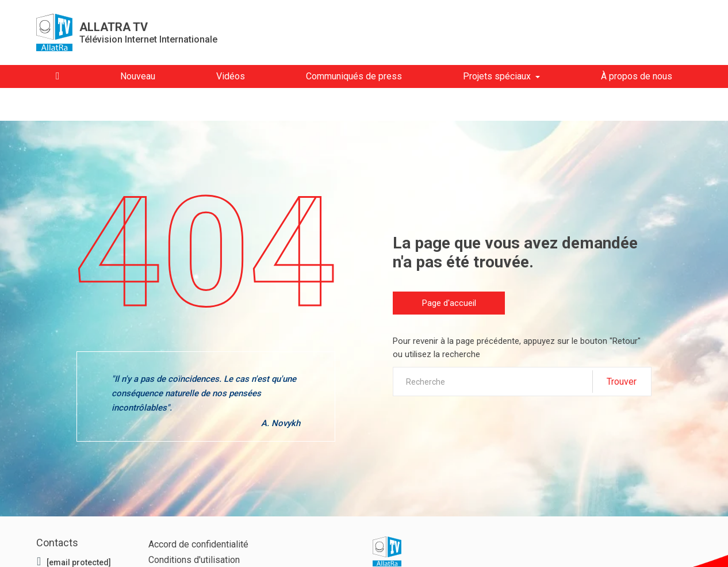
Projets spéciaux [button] (497, 76)
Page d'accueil (449, 303)
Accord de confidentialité (198, 544)
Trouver (622, 382)
